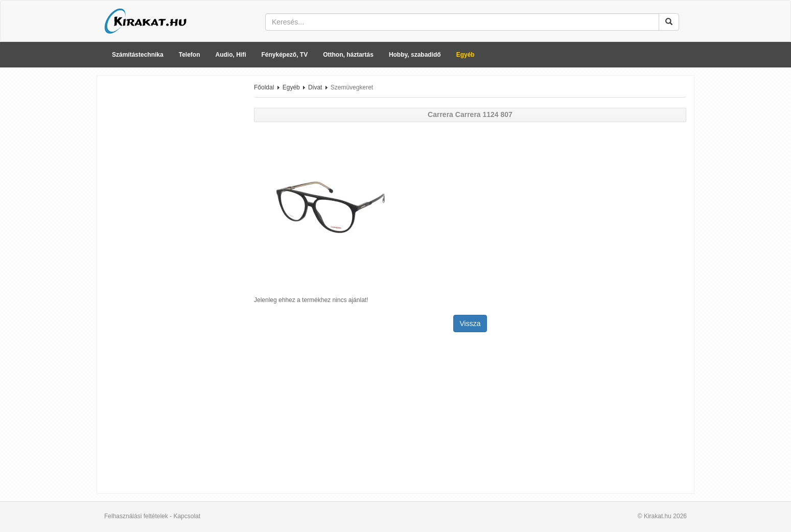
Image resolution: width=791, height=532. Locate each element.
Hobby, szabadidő (415, 55)
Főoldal (264, 87)
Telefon (190, 55)
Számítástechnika (138, 55)
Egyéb (466, 55)
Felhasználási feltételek (136, 516)
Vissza (470, 323)
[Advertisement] (172, 237)
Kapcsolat (187, 516)
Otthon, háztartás (348, 55)
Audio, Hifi (231, 55)
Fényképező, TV (285, 55)
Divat (315, 87)
